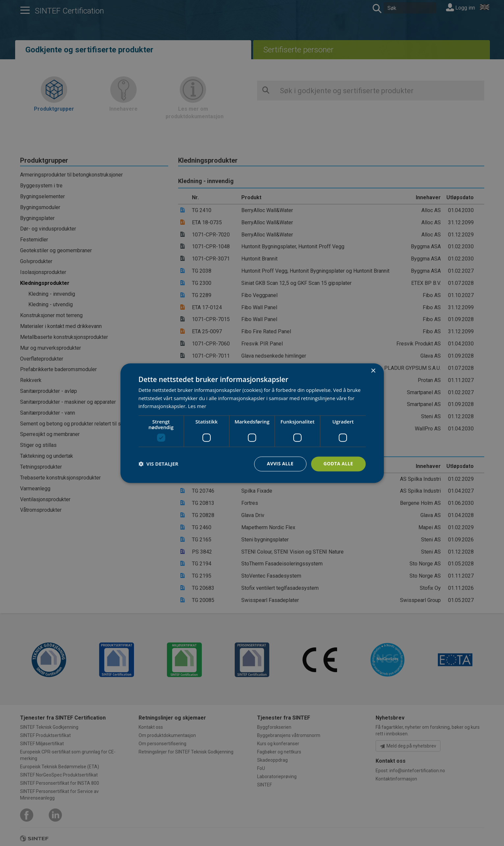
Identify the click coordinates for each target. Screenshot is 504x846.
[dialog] (252, 423)
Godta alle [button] (338, 464)
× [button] (373, 371)
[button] (159, 464)
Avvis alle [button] (280, 464)
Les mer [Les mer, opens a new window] (197, 406)
